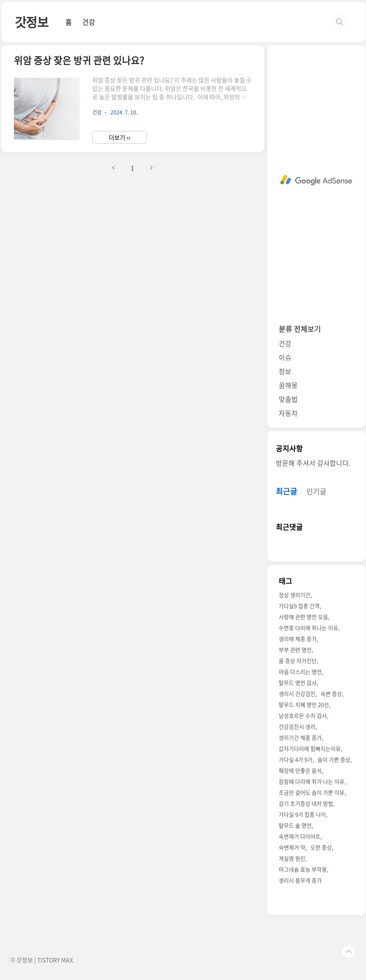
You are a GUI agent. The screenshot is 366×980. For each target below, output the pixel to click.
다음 (151, 168)
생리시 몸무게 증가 (300, 880)
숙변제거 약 (292, 847)
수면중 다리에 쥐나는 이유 (308, 628)
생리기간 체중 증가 (300, 737)
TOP (349, 952)
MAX (67, 960)
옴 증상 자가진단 (298, 661)
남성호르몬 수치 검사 (303, 715)
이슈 (285, 357)
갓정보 (32, 22)
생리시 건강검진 (297, 694)
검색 (339, 22)
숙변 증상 (331, 694)
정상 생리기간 (295, 595)
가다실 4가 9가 (296, 759)
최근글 (287, 491)
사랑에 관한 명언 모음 (303, 617)
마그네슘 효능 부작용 (303, 869)
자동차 (288, 413)
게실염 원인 (292, 858)
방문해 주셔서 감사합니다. (313, 463)
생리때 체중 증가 (298, 639)
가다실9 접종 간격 (299, 606)
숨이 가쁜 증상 (334, 759)
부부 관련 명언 (295, 650)
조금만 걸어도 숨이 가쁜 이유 (312, 792)
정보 (285, 371)
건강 (89, 22)
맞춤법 (288, 399)
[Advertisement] (316, 180)
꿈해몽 (288, 385)
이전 (114, 168)
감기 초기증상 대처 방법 (306, 803)
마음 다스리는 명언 (300, 672)
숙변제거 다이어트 (300, 836)
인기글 (316, 491)
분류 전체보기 (300, 329)
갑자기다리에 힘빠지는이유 (310, 748)
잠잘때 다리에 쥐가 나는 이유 (312, 781)
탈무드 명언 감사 (298, 683)
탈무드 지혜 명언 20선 (304, 704)
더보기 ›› (120, 137)
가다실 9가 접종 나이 (302, 814)
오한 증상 (321, 847)
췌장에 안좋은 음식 (300, 770)
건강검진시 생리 (297, 726)
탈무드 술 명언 (295, 825)
